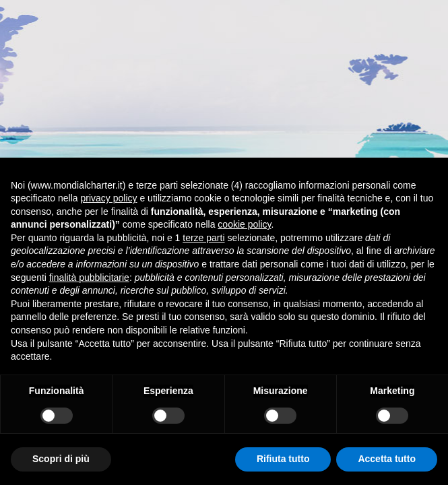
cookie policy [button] (244, 224)
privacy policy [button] (109, 198)
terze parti (203, 238)
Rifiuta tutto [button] (283, 459)
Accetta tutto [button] (387, 459)
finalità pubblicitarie (89, 278)
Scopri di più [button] (61, 459)
